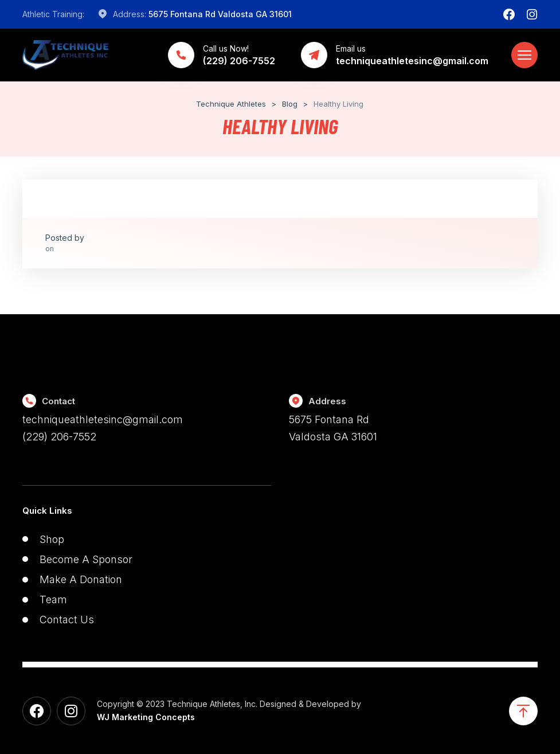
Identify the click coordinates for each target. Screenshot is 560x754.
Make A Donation (81, 579)
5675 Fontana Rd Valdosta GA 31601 (220, 14)
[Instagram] (532, 14)
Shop (52, 539)
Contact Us (67, 620)
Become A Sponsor (86, 559)
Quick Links (47, 511)
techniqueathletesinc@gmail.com (103, 419)
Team (53, 599)
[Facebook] (509, 14)
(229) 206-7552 (59, 437)
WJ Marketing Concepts (146, 717)
